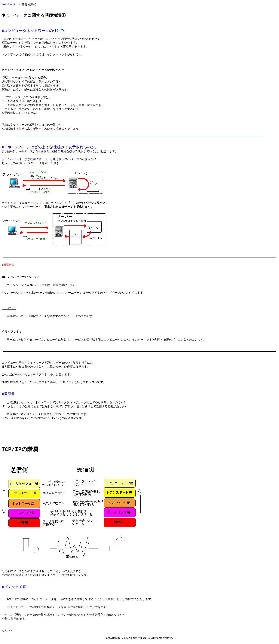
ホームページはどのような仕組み (36, 147)
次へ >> (7, 630)
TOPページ (8, 5)
